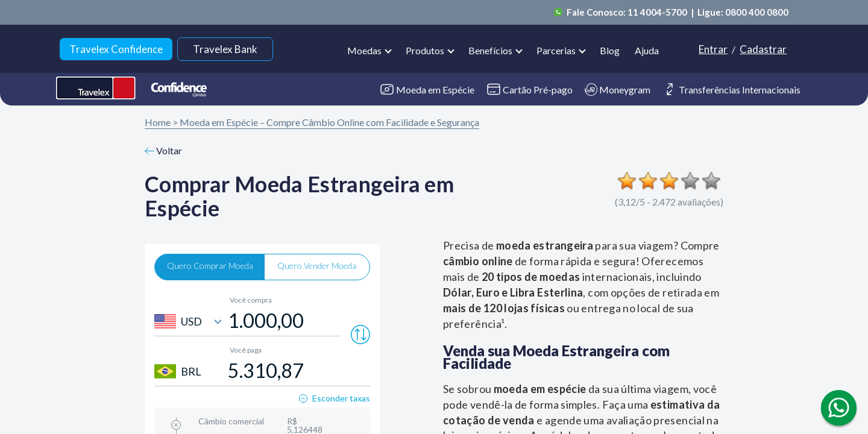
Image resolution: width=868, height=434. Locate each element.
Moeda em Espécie (427, 90)
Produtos (425, 50)
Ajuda (647, 50)
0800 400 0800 (757, 12)
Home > (161, 122)
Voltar (163, 150)
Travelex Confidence (116, 49)
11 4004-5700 (658, 12)
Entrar (713, 49)
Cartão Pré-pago (530, 89)
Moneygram (618, 90)
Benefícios (490, 50)
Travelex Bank (225, 49)
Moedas (364, 50)
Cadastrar (763, 49)
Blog (610, 50)
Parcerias (556, 50)
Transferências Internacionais (731, 89)
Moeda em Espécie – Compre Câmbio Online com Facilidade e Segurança (329, 122)
